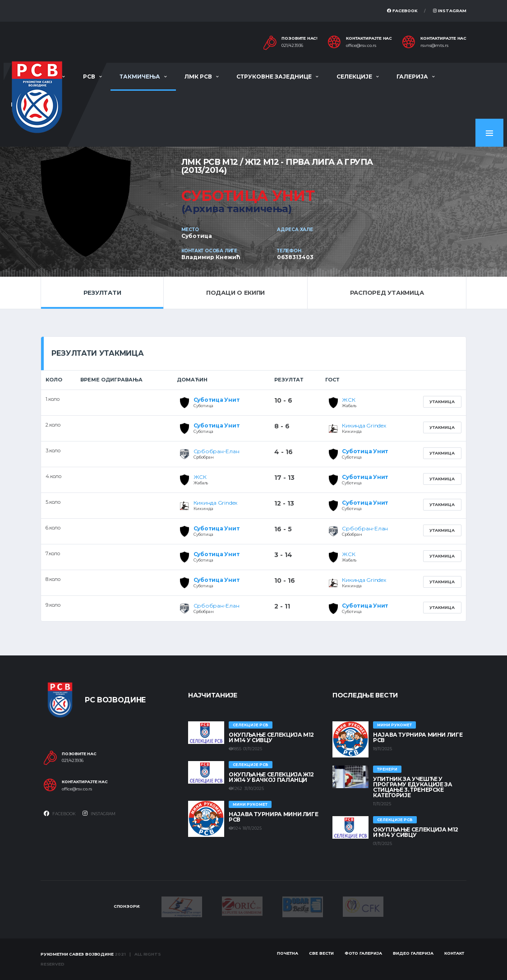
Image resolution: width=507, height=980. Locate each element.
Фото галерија (363, 953)
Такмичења (140, 77)
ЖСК (348, 400)
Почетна (288, 953)
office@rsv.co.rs (361, 46)
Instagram (450, 11)
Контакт (454, 953)
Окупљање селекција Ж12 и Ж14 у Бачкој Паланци (271, 777)
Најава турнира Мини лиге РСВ (273, 817)
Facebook (402, 11)
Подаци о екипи (235, 293)
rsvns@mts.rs (434, 46)
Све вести (321, 953)
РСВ (89, 77)
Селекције (354, 77)
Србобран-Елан (217, 451)
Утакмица (442, 402)
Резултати (102, 293)
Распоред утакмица (387, 293)
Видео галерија (413, 953)
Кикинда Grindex (364, 425)
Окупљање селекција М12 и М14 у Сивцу (271, 737)
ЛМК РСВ (198, 77)
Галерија (412, 77)
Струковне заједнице (274, 77)
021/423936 (292, 46)
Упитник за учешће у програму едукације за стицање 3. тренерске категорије (413, 787)
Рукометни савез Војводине (77, 954)
